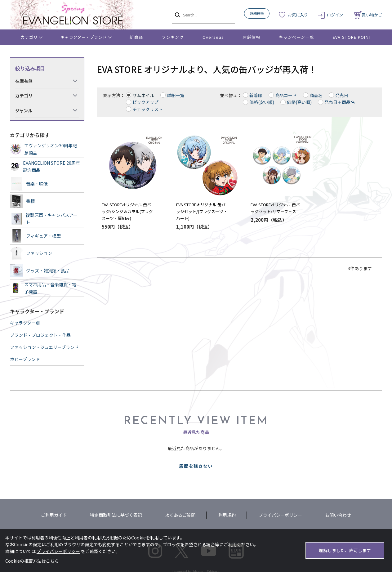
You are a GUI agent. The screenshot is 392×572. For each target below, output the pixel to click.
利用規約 (227, 515)
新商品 (136, 37)
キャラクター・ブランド (84, 37)
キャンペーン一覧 (296, 37)
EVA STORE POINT (352, 37)
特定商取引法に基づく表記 (116, 515)
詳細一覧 (176, 95)
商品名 (316, 95)
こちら (52, 561)
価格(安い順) (262, 102)
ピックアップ (145, 102)
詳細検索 (257, 13)
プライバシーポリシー (280, 515)
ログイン (335, 15)
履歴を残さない (196, 466)
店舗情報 (251, 37)
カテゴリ (29, 37)
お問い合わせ (338, 515)
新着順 (256, 95)
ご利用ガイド (54, 515)
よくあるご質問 (180, 515)
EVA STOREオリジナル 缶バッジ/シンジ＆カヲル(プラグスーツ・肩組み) (127, 211)
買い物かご (368, 15)
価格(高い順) (299, 102)
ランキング (173, 37)
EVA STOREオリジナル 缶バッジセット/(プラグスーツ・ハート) (202, 211)
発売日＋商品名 (340, 102)
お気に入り (298, 15)
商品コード (286, 95)
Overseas (213, 37)
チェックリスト (148, 109)
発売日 (342, 95)
